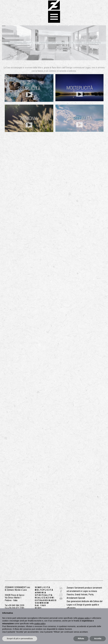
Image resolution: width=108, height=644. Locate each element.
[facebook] (61, 591)
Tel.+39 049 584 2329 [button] (14, 605)
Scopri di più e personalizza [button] (20, 638)
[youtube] (61, 598)
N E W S (38, 608)
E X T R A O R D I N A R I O (46, 600)
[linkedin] (61, 588)
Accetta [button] (98, 638)
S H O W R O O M (42, 603)
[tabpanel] (54, 69)
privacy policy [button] (84, 618)
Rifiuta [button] (81, 638)
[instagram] (61, 595)
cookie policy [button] (40, 624)
